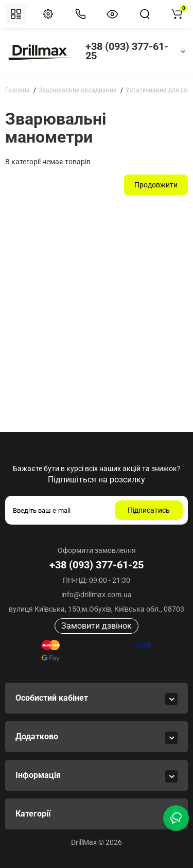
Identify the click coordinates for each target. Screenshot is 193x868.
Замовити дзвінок (97, 626)
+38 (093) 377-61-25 (127, 51)
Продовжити (156, 185)
